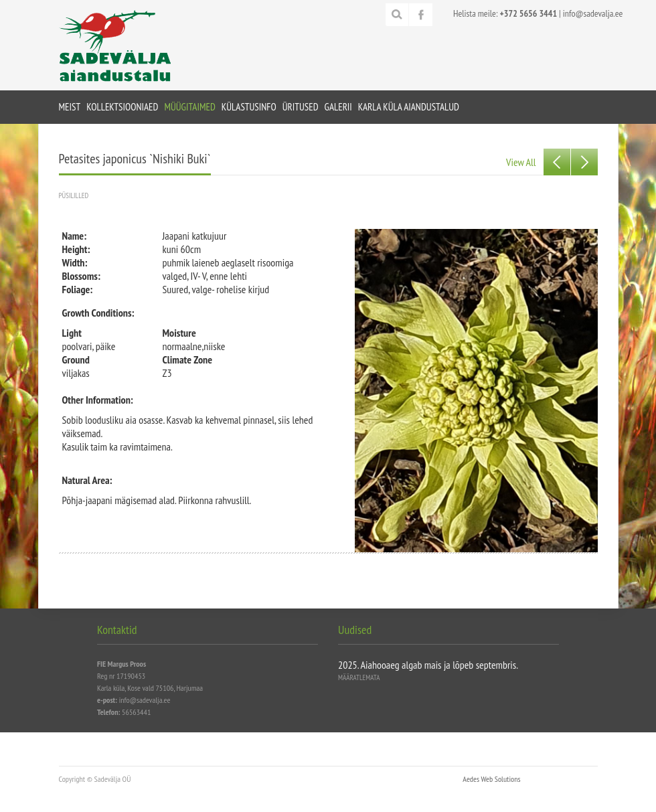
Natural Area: (87, 480)
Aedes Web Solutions (491, 779)
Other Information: (98, 400)
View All (521, 162)
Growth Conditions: (98, 313)
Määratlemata (359, 677)
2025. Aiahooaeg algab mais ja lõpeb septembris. (428, 665)
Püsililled (74, 195)
